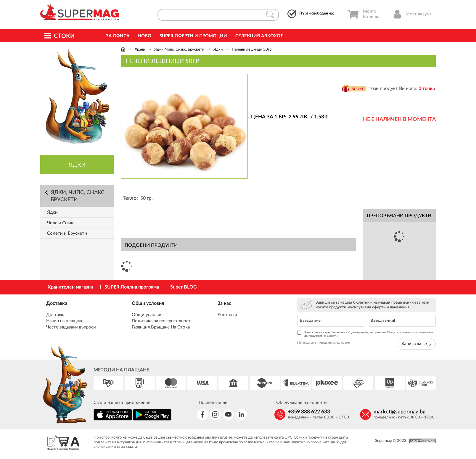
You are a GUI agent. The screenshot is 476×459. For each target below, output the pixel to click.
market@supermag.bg (400, 412)
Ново (144, 36)
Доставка (57, 303)
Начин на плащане (65, 321)
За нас (224, 303)
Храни (140, 50)
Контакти (227, 315)
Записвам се (416, 344)
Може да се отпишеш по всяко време (323, 343)
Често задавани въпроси (71, 327)
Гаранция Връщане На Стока (161, 327)
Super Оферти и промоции (193, 36)
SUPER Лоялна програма (132, 287)
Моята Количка (364, 14)
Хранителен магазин (70, 287)
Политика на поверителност (161, 321)
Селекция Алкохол (259, 36)
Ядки (218, 50)
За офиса (118, 36)
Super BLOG (184, 287)
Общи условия (148, 303)
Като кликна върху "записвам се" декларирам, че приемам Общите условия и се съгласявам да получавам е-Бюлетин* (365, 334)
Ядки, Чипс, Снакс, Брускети (179, 50)
